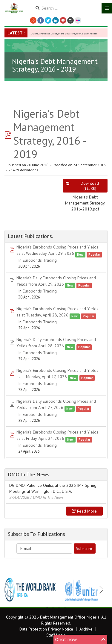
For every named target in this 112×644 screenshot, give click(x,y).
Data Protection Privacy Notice (46, 629)
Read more (84, 511)
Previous (12, 590)
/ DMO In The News (47, 497)
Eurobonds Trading (40, 260)
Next (100, 590)
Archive (86, 629)
